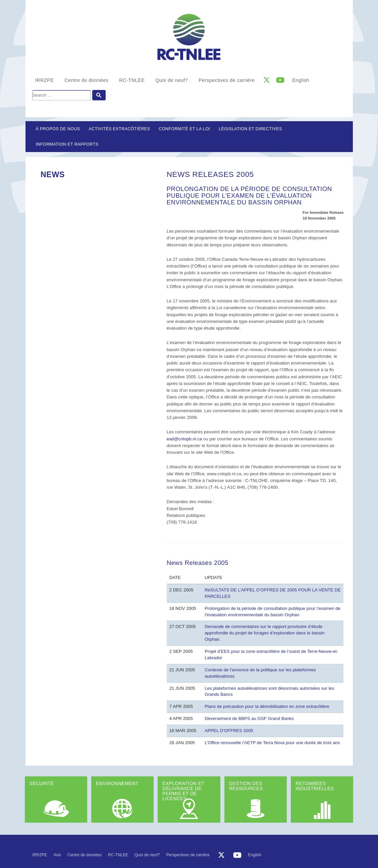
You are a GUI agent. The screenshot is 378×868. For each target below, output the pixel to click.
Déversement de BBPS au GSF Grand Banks (249, 718)
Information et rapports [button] (67, 144)
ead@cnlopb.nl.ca (184, 439)
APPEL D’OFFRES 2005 (229, 731)
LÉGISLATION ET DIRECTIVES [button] (250, 129)
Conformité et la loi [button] (184, 129)
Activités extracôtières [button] (120, 129)
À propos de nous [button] (58, 129)
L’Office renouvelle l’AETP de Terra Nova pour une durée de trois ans (272, 743)
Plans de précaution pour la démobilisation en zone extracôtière (267, 706)
